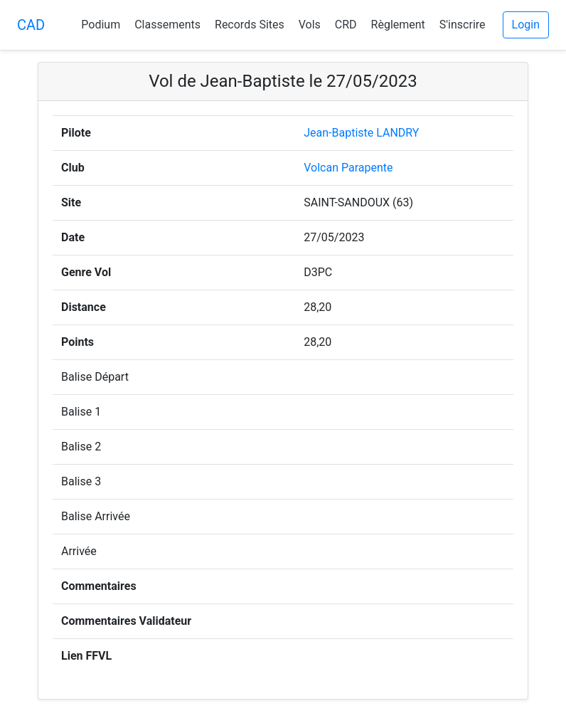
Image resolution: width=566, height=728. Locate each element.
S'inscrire (463, 25)
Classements (167, 25)
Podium (101, 25)
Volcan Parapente (348, 168)
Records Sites (250, 25)
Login (526, 25)
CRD (346, 25)
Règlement (398, 25)
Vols (310, 25)
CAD (31, 25)
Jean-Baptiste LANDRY (361, 133)
